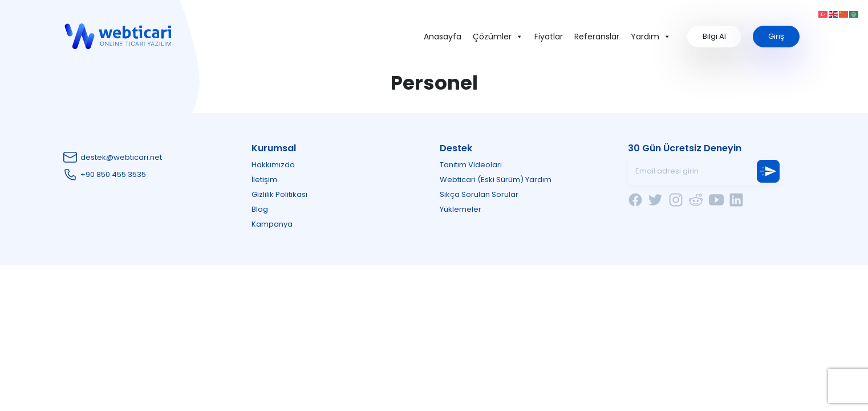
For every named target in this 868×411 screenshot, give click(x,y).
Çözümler (498, 37)
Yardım (651, 37)
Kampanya (272, 224)
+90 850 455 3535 (113, 174)
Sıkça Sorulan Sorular (479, 194)
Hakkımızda (273, 165)
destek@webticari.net (121, 157)
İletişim (264, 180)
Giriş (776, 36)
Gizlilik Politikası (279, 194)
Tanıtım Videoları (471, 165)
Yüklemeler (461, 209)
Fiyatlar (549, 37)
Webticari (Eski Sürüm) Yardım (496, 180)
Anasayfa (443, 37)
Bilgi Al (714, 36)
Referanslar (597, 37)
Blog (260, 209)
